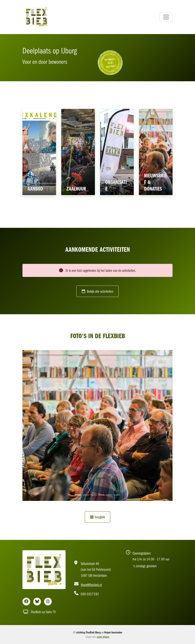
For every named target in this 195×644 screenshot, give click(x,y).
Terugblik (97, 517)
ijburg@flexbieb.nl (91, 585)
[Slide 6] (117, 495)
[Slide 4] (101, 495)
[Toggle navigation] (166, 17)
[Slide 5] (109, 495)
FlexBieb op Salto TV (39, 612)
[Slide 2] (86, 495)
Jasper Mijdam (103, 637)
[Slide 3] (94, 495)
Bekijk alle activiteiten (97, 291)
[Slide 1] (78, 495)
